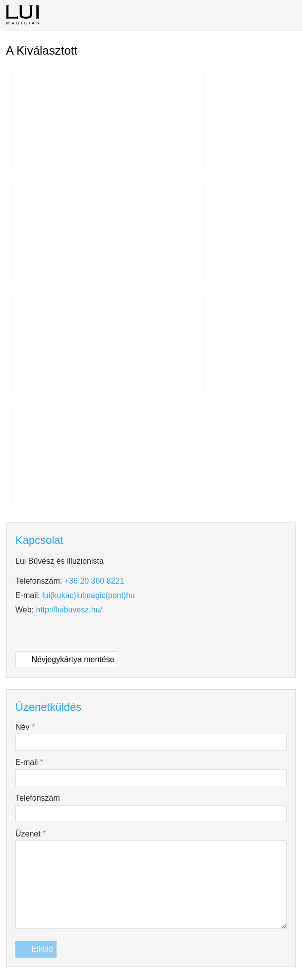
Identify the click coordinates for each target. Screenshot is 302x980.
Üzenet (30, 365)
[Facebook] (60, 162)
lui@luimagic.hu (70, 126)
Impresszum (196, 606)
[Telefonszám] (41, 162)
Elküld (36, 480)
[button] (290, 15)
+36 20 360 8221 (94, 112)
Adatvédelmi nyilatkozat (259, 606)
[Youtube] (77, 162)
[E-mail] (23, 162)
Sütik (17, 617)
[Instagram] (96, 162)
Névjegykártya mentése (66, 190)
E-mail (29, 293)
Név (25, 258)
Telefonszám (38, 329)
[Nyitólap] (23, 15)
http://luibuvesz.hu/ (69, 141)
